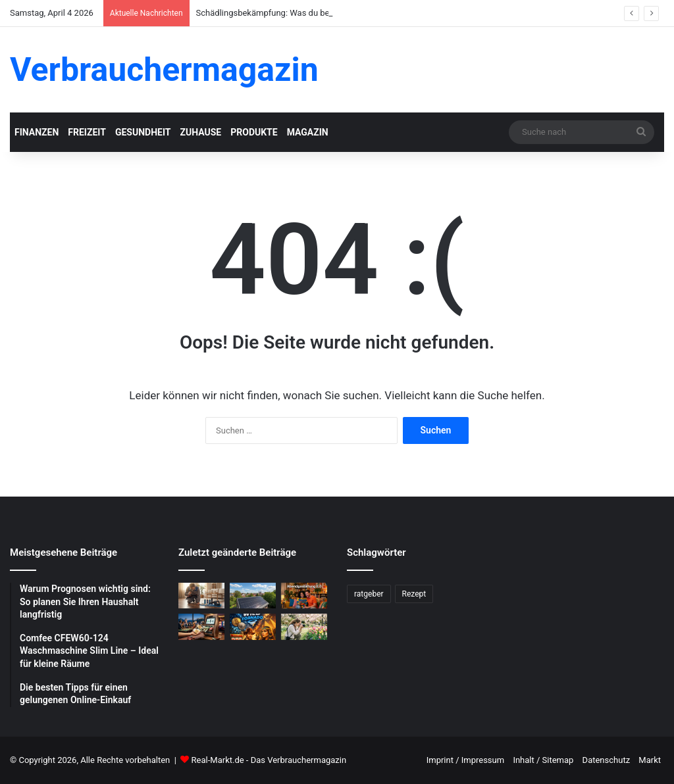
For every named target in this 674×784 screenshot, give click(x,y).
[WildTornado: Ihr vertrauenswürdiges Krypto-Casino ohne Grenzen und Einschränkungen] (253, 626)
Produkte (254, 132)
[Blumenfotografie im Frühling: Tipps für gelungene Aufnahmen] (304, 626)
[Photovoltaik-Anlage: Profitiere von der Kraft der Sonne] (253, 596)
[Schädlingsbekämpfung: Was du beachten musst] (201, 596)
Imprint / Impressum (465, 760)
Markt (650, 760)
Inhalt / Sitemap (543, 760)
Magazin (308, 132)
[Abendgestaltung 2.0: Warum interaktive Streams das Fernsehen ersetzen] (304, 596)
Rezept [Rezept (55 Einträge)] (414, 594)
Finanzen (37, 132)
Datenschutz (606, 760)
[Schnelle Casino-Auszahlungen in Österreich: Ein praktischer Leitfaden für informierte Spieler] (201, 626)
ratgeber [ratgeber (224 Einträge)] (369, 594)
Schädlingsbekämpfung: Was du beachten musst (289, 13)
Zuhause (200, 132)
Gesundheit (143, 132)
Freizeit (87, 132)
